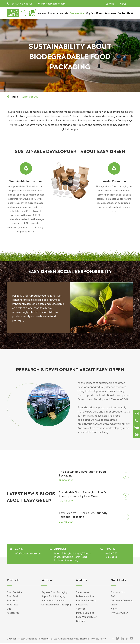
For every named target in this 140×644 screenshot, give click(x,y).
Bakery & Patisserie (86, 601)
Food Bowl (12, 597)
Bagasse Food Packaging (54, 593)
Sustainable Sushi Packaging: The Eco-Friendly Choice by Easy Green (84, 495)
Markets (64, 13)
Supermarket (83, 593)
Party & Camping (85, 614)
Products (53, 13)
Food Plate (13, 606)
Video (114, 606)
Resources (110, 13)
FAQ (113, 597)
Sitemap (84, 640)
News (123, 3)
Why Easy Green (94, 13)
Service (110, 3)
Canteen (81, 610)
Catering (81, 622)
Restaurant (82, 606)
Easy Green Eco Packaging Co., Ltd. (39, 640)
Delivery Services (85, 597)
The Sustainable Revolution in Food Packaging (83, 475)
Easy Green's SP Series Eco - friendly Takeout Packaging (83, 516)
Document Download (122, 601)
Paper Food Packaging (53, 597)
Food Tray (12, 601)
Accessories (13, 614)
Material (42, 13)
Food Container (15, 593)
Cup (9, 610)
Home (14, 97)
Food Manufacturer (86, 618)
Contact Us (124, 13)
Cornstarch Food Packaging (56, 606)
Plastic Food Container (53, 601)
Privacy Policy (99, 640)
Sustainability (77, 13)
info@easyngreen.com (53, 3)
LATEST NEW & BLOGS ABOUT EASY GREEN (31, 498)
